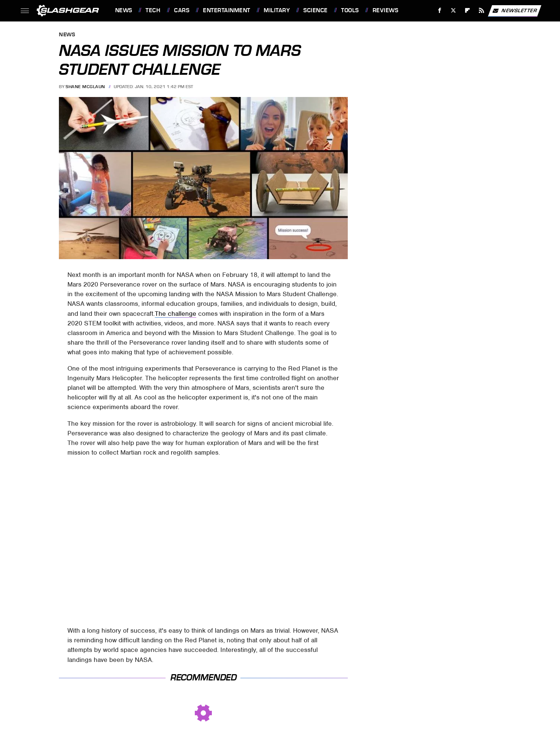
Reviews (386, 10)
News (124, 10)
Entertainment (227, 10)
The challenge (176, 314)
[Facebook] (439, 11)
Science (316, 10)
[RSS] (481, 11)
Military (277, 10)
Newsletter (514, 11)
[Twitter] (454, 11)
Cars (182, 10)
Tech (153, 10)
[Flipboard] (468, 11)
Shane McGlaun (85, 87)
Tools (350, 10)
